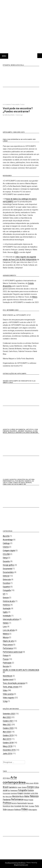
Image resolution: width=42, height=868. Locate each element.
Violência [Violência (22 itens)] (17, 809)
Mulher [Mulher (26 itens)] (27, 796)
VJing (5, 701)
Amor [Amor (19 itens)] (8, 778)
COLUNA (6, 554)
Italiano (6, 623)
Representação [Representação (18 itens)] (22, 803)
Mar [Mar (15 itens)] (4, 797)
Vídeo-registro (9, 698)
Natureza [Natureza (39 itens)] (34, 796)
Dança (5, 558)
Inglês (5, 612)
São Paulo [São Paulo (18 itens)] (25, 806)
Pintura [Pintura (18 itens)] (26, 800)
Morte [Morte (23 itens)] (22, 796)
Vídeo (5, 690)
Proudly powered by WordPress (15, 863)
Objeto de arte (8, 641)
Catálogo (6, 543)
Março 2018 (8, 746)
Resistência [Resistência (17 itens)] (7, 806)
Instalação (7, 616)
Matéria (6, 634)
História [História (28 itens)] (30, 790)
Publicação (7, 663)
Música (6, 637)
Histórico (6, 605)
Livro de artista (9, 630)
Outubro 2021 (8, 721)
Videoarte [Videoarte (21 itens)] (10, 809)
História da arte (9, 601)
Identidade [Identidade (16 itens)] (14, 793)
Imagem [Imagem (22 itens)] (20, 793)
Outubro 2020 (8, 728)
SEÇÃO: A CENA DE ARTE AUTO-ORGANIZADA (21, 670)
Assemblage (8, 540)
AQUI (16, 252)
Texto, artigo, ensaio (11, 687)
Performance (8, 648)
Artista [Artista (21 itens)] (36, 783)
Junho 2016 (7, 754)
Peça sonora (8, 645)
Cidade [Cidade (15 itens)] (19, 787)
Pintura (6, 656)
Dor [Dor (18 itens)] (9, 790)
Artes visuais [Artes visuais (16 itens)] (30, 783)
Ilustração (7, 608)
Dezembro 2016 (9, 750)
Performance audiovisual (13, 652)
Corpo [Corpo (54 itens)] (30, 787)
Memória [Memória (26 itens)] (16, 796)
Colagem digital (9, 551)
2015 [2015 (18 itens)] (4, 778)
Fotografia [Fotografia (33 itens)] (22, 790)
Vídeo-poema (8, 694)
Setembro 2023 (9, 714)
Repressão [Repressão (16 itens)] (30, 803)
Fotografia (7, 590)
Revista (6, 666)
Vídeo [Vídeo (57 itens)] (24, 809)
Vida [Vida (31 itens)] (5, 809)
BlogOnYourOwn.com (21, 865)
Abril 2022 (7, 717)
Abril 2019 (7, 739)
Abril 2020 (7, 732)
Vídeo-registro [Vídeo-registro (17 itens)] (33, 810)
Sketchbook (7, 676)
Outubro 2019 (8, 735)
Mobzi (35, 297)
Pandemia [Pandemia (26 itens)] (7, 800)
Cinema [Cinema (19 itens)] (24, 787)
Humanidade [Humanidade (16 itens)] (7, 793)
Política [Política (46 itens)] (7, 803)
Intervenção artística (11, 619)
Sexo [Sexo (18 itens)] (12, 806)
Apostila (6, 536)
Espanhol (6, 587)
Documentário (8, 572)
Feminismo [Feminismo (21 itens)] (14, 790)
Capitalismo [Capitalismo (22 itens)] (13, 787)
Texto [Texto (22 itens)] (37, 806)
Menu (4, 56)
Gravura (6, 598)
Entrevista (7, 579)
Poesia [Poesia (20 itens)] (31, 800)
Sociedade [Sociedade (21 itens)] (18, 806)
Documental (7, 569)
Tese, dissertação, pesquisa (14, 683)
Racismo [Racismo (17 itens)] (14, 803)
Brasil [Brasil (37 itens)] (5, 787)
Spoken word (8, 680)
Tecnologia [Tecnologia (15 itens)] (32, 806)
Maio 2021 (7, 725)
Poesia (6, 659)
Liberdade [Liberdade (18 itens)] (27, 793)
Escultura (6, 583)
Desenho (6, 561)
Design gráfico (9, 565)
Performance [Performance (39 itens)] (17, 799)
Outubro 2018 (8, 743)
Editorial (6, 576)
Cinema (6, 547)
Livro (5, 627)
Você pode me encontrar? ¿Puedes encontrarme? (18, 110)
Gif (4, 594)
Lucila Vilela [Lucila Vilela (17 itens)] (34, 793)
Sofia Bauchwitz (9, 115)
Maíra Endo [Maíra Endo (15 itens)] (9, 797)
